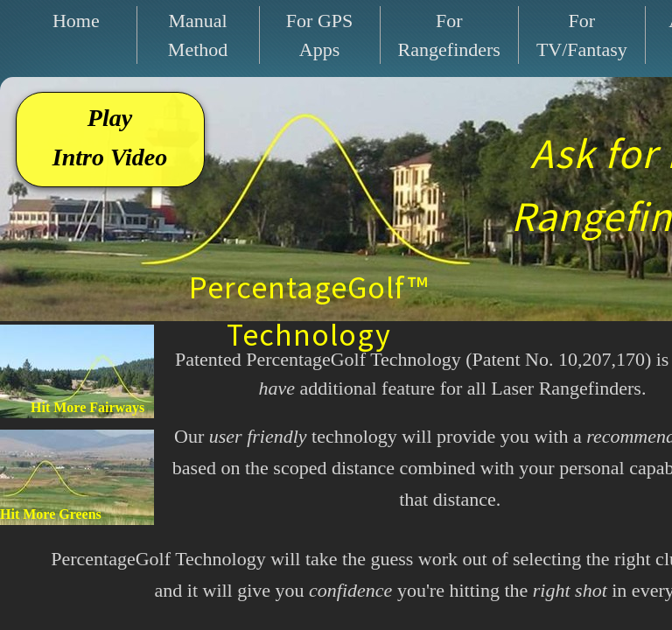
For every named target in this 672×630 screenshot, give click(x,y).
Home (76, 21)
